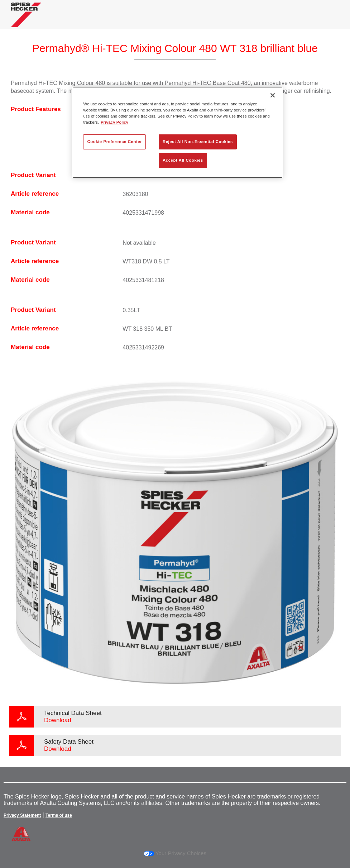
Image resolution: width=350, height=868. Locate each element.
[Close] (273, 95)
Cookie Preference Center (114, 142)
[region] (177, 132)
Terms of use (59, 815)
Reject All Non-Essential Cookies (198, 142)
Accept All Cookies (183, 160)
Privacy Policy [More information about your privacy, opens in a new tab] (114, 122)
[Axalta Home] (26, 20)
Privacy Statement (22, 815)
